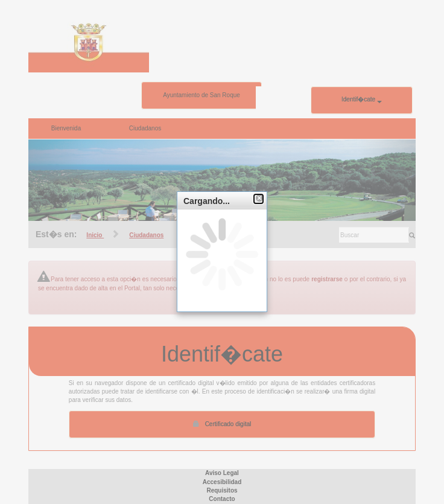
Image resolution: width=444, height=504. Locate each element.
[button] (258, 199)
